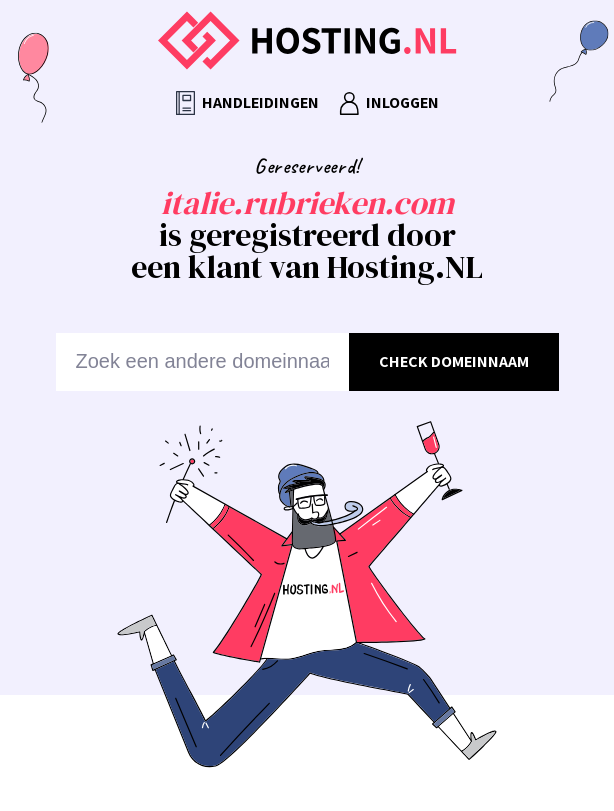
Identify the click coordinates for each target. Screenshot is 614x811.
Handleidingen (247, 103)
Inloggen (389, 103)
